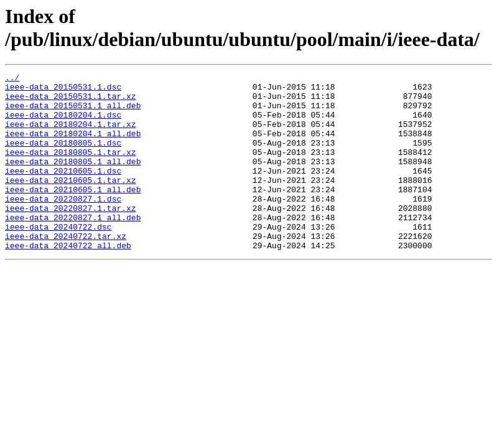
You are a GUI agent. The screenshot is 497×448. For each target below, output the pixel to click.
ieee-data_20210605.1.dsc (63, 191)
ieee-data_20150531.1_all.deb (73, 113)
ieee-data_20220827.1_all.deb (73, 247)
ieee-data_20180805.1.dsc (63, 157)
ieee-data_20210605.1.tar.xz (71, 202)
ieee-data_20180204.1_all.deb (73, 146)
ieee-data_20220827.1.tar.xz (71, 236)
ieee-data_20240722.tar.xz (66, 269)
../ (12, 79)
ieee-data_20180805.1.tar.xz (71, 169)
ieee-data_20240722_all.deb (68, 281)
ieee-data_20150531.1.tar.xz (71, 101)
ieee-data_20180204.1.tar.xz (71, 135)
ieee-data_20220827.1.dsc (63, 225)
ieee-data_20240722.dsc (58, 258)
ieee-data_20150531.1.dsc (63, 90)
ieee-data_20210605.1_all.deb (73, 213)
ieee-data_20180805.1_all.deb (73, 180)
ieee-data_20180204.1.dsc (63, 124)
